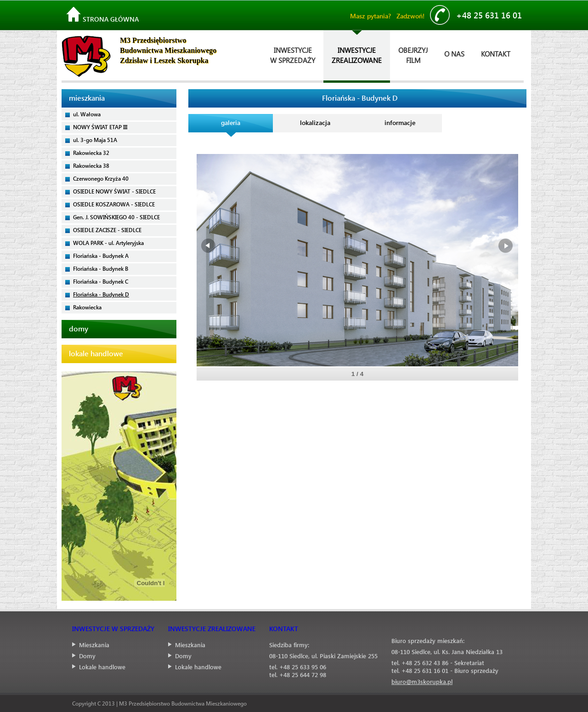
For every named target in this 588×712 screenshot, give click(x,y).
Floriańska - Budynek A (101, 256)
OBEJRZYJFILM (413, 55)
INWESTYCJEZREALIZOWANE (357, 55)
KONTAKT (496, 54)
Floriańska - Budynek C (101, 281)
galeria (231, 122)
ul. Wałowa (87, 114)
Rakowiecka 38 (91, 165)
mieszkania (87, 98)
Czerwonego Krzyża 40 (101, 178)
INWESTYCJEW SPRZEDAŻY (293, 55)
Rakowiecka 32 (91, 153)
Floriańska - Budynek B (101, 268)
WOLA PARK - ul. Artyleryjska (108, 243)
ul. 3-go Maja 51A (95, 140)
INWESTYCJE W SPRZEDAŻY (113, 629)
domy (79, 328)
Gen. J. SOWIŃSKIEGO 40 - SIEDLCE (116, 217)
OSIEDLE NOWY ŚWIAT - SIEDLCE (114, 191)
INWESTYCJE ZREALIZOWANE (212, 629)
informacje (400, 122)
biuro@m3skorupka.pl (422, 681)
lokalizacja (315, 122)
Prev (209, 246)
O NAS (454, 54)
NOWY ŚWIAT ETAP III (100, 127)
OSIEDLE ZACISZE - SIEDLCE (107, 230)
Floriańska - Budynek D (101, 294)
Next (506, 246)
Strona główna (102, 15)
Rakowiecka (87, 307)
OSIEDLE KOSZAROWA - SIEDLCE (114, 204)
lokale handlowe (96, 353)
